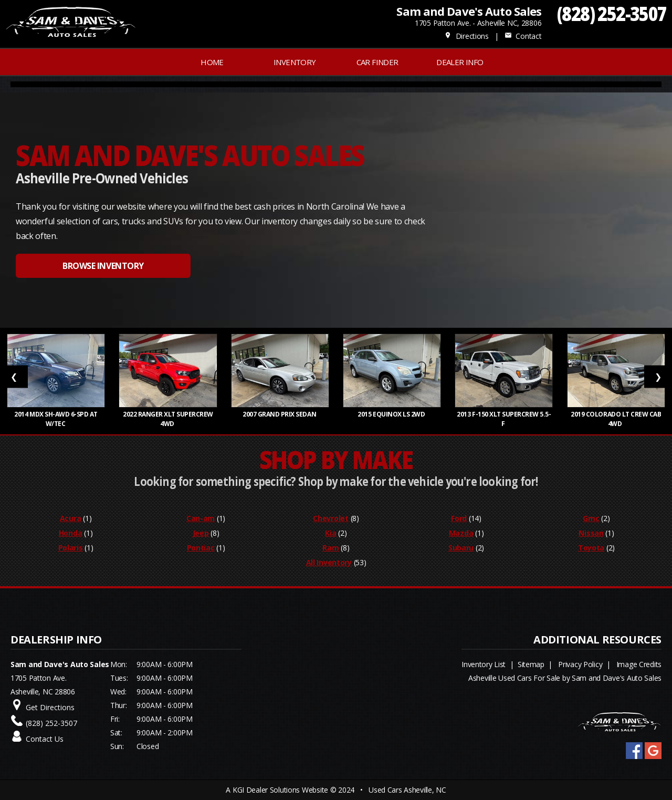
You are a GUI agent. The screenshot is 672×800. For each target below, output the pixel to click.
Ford (459, 518)
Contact (523, 36)
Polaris (71, 548)
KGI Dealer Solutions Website (280, 790)
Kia (330, 533)
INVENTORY (295, 62)
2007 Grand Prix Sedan (280, 414)
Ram (330, 548)
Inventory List (484, 664)
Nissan (591, 533)
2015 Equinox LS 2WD (392, 414)
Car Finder (377, 62)
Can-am (201, 518)
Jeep (201, 533)
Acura (71, 518)
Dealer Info (460, 62)
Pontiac (201, 548)
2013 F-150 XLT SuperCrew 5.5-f (504, 419)
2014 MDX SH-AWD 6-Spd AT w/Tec (56, 419)
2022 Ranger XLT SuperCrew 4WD (168, 419)
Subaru (461, 548)
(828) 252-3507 (612, 13)
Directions (466, 36)
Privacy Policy (580, 664)
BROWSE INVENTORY (103, 266)
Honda (71, 533)
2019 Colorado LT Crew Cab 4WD (616, 419)
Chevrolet (330, 518)
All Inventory (329, 562)
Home (212, 62)
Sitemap (531, 664)
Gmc (591, 518)
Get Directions (50, 707)
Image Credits (639, 664)
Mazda (461, 533)
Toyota (591, 548)
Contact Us (45, 739)
